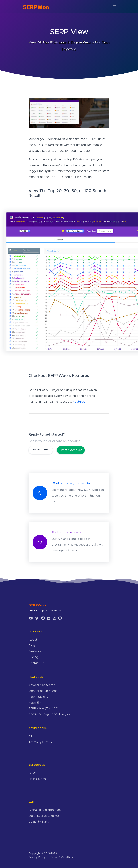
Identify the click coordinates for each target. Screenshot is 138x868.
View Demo (41, 450)
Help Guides (37, 779)
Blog (32, 645)
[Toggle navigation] (115, 7)
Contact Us (36, 663)
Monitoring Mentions (43, 691)
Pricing (33, 657)
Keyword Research (42, 685)
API (31, 736)
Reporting (35, 703)
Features (79, 402)
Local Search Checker (44, 816)
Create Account (71, 450)
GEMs (33, 773)
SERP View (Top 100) (44, 708)
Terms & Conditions (62, 857)
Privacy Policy (37, 857)
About (33, 640)
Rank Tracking (38, 697)
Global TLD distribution (45, 810)
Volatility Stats (39, 822)
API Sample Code (41, 742)
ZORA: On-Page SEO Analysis (49, 714)
